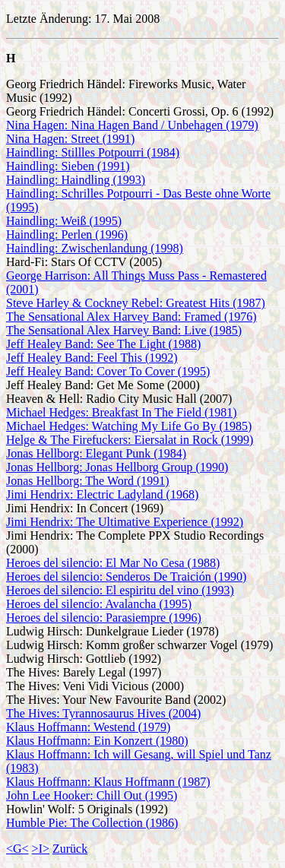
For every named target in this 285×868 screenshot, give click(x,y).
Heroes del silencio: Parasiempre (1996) (104, 618)
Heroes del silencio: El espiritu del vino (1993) (120, 590)
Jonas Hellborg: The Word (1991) (88, 481)
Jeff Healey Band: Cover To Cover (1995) (108, 371)
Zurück (70, 849)
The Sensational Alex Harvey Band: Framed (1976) (131, 317)
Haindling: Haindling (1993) (76, 180)
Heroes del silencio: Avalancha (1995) (99, 604)
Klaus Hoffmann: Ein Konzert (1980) (97, 741)
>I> (41, 849)
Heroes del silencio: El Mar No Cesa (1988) (113, 563)
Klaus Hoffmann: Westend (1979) (88, 727)
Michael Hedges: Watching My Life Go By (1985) (129, 426)
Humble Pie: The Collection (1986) (92, 823)
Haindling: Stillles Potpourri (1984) (93, 152)
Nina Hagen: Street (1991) (70, 139)
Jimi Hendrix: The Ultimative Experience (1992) (125, 522)
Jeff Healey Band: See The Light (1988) (103, 344)
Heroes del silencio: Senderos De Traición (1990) (126, 577)
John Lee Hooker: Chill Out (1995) (92, 795)
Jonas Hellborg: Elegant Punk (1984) (96, 453)
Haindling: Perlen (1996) (67, 234)
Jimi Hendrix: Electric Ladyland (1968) (102, 494)
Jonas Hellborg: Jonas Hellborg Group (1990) (117, 467)
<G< (17, 849)
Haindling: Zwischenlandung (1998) (95, 248)
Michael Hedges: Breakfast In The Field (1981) (122, 412)
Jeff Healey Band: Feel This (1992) (92, 358)
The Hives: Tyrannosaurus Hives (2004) (103, 713)
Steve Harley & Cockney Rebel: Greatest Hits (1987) (136, 303)
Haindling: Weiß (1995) (64, 221)
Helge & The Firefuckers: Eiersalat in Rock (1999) (130, 440)
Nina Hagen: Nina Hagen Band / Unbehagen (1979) (132, 125)
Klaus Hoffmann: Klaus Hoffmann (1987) (108, 782)
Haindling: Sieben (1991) (68, 166)
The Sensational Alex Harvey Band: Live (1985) (124, 330)
